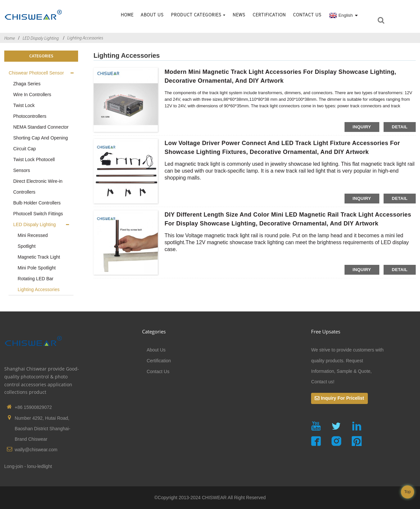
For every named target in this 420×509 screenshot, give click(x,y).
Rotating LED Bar (36, 279)
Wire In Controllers (32, 95)
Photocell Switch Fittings (38, 214)
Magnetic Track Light (39, 257)
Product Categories (198, 15)
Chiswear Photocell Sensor (36, 73)
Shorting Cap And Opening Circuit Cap (41, 143)
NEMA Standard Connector (41, 127)
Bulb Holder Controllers (37, 203)
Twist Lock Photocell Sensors (34, 165)
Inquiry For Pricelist (342, 398)
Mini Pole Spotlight (37, 268)
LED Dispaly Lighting (41, 38)
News (239, 15)
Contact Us (307, 15)
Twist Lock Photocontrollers (30, 111)
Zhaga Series (27, 84)
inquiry (362, 127)
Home (127, 15)
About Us (152, 15)
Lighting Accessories (85, 38)
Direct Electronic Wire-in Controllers (38, 187)
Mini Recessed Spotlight (33, 241)
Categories (154, 331)
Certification (269, 15)
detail (400, 127)
